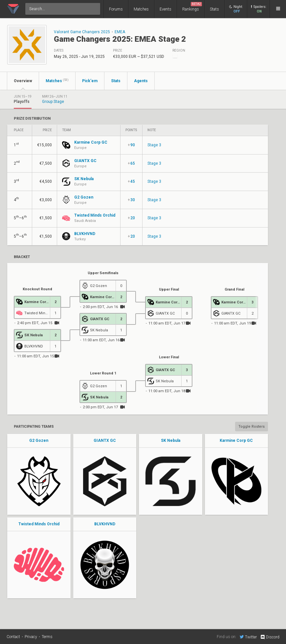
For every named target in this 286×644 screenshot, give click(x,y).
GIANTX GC (105, 441)
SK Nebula (171, 441)
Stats (214, 9)
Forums (116, 9)
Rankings (192, 7)
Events (165, 9)
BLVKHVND (105, 524)
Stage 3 (154, 145)
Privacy (31, 637)
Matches (141, 9)
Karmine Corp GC (236, 441)
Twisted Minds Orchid (39, 524)
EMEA (120, 32)
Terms (47, 637)
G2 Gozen (39, 441)
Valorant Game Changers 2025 (82, 32)
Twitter (248, 637)
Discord (270, 637)
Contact (13, 637)
